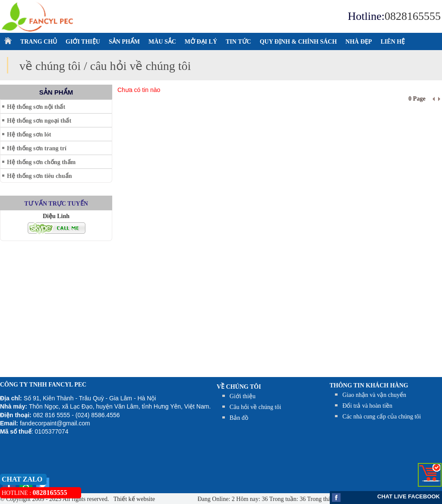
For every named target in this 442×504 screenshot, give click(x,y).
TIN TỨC (238, 42)
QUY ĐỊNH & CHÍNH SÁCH (298, 42)
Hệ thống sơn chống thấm (41, 162)
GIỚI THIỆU (83, 42)
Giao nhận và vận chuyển (374, 395)
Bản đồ (239, 418)
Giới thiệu (243, 396)
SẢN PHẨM (124, 42)
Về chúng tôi (239, 387)
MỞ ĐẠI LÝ (201, 42)
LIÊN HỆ (393, 42)
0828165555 (413, 16)
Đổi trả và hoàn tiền (367, 406)
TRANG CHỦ (39, 42)
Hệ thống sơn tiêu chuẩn (39, 176)
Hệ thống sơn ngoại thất (39, 121)
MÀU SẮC (162, 42)
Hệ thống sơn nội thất (36, 107)
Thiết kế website (134, 499)
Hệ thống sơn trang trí (37, 148)
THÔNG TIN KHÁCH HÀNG (369, 385)
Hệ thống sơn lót (29, 135)
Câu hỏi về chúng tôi (255, 407)
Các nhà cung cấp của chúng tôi (382, 417)
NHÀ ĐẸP (358, 42)
